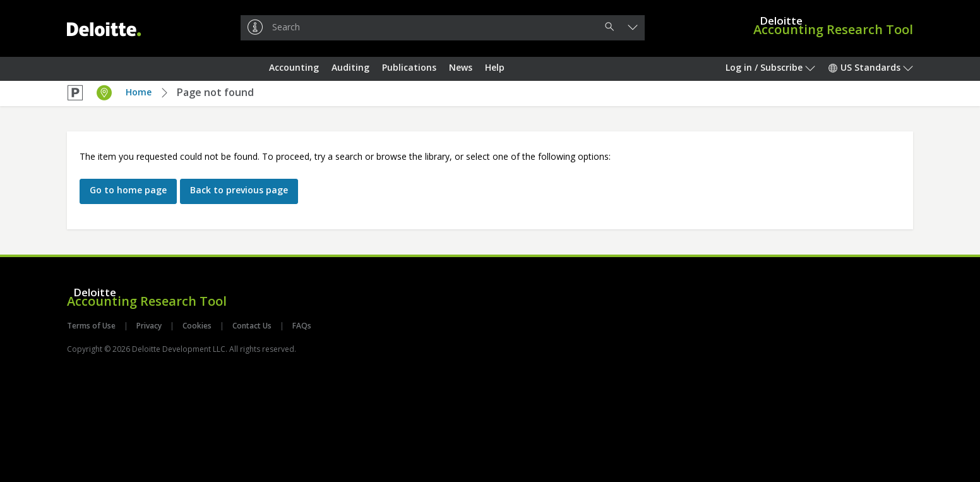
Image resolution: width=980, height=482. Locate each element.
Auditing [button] (350, 67)
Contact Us (252, 326)
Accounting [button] (294, 67)
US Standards (870, 67)
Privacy (149, 326)
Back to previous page (239, 190)
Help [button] (495, 67)
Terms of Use (92, 326)
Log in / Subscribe (770, 67)
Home (139, 92)
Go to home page (128, 190)
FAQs (301, 326)
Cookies (197, 326)
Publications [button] (409, 67)
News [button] (461, 67)
